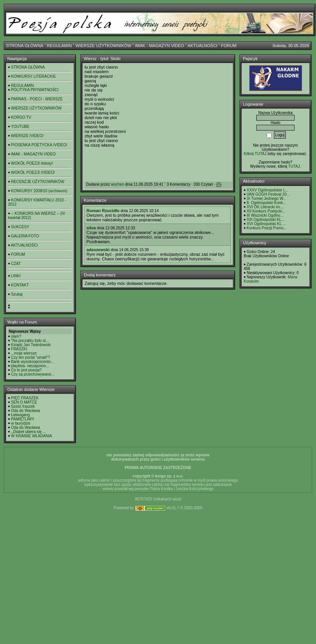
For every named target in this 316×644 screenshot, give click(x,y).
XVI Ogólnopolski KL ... (266, 224)
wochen (117, 184)
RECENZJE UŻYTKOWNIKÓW (38, 182)
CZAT (16, 264)
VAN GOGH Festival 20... (268, 194)
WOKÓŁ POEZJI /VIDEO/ (33, 172)
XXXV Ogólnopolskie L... (268, 190)
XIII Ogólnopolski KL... (266, 220)
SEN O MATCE (24, 402)
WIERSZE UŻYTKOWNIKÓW (103, 46)
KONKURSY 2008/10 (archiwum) (39, 191)
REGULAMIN (59, 46)
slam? (16, 336)
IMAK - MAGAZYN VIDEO (160, 46)
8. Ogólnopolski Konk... (266, 203)
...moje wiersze (24, 353)
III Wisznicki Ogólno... (265, 215)
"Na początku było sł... (30, 341)
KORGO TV (21, 117)
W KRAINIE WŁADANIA (32, 436)
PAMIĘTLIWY (23, 419)
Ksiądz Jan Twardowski (31, 345)
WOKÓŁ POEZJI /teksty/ (32, 163)
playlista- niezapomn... (30, 366)
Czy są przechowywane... (33, 374)
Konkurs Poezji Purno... (267, 228)
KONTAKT (20, 285)
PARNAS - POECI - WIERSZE (37, 99)
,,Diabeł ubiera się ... (29, 432)
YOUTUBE (20, 127)
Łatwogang (20, 415)
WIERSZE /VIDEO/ (27, 136)
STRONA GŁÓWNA (25, 46)
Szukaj (17, 294)
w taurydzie (21, 423)
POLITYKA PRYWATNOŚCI (35, 90)
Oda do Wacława (26, 411)
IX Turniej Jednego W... (266, 199)
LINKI (16, 276)
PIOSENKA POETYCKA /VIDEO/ (39, 145)
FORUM (229, 46)
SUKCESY (20, 227)
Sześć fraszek (23, 406)
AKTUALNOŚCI (202, 46)
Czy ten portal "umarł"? (31, 357)
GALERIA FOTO (25, 236)
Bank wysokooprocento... (33, 362)
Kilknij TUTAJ (255, 154)
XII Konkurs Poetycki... (266, 211)
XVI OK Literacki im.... (266, 207)
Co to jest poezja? (26, 370)
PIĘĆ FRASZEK (25, 398)
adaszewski (98, 250)
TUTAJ (294, 166)
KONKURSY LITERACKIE (33, 76)
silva (91, 228)
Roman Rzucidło (103, 211)
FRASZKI (19, 349)
